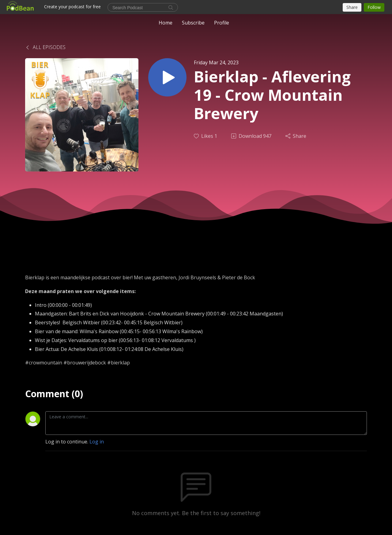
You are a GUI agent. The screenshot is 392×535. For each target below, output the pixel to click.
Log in (97, 442)
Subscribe (193, 23)
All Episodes (45, 47)
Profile (222, 23)
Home (166, 23)
